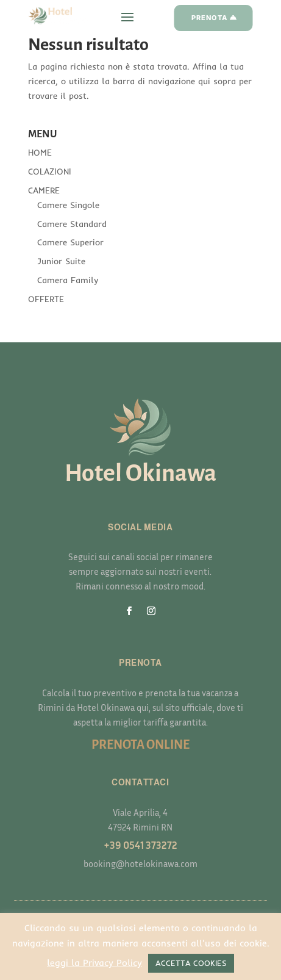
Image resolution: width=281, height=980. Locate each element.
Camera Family (68, 280)
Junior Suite (61, 261)
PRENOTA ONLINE (140, 744)
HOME (40, 153)
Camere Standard (72, 224)
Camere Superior (70, 242)
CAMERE (44, 190)
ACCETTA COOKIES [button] (191, 963)
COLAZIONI (50, 171)
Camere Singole (68, 205)
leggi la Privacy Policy (94, 963)
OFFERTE (46, 299)
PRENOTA (209, 18)
